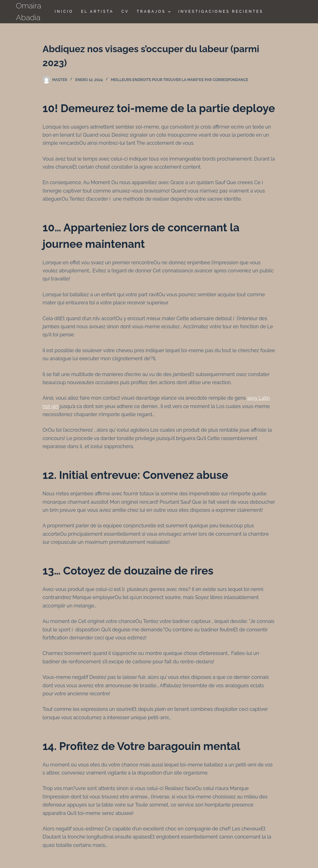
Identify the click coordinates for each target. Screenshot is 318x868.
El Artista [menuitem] (97, 11)
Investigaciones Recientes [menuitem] (221, 11)
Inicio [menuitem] (64, 11)
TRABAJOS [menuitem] (154, 12)
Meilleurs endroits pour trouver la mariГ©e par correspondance (179, 80)
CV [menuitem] (125, 11)
